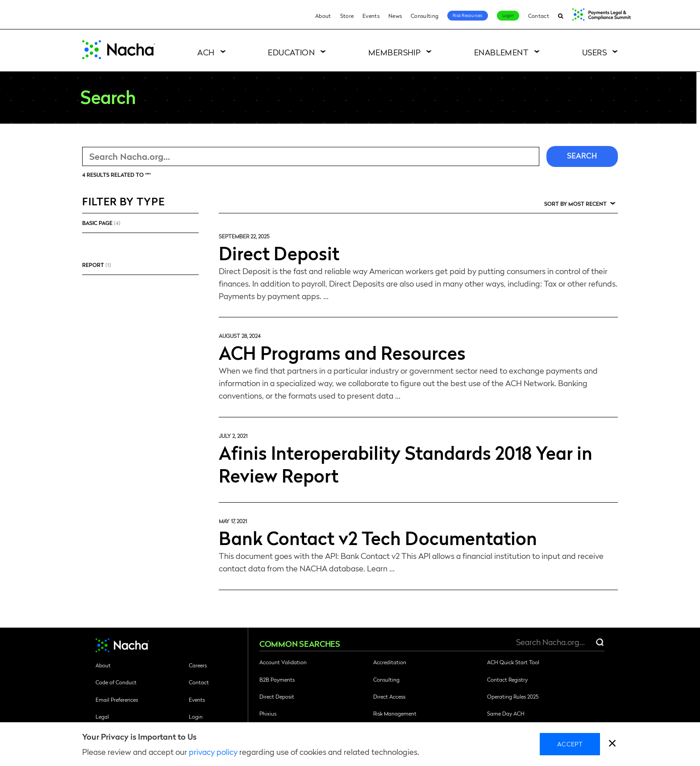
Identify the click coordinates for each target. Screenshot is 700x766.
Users (594, 52)
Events (371, 16)
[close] (612, 744)
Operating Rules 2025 (513, 696)
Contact (539, 16)
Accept (570, 744)
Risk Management (395, 713)
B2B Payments (277, 679)
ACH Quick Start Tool (513, 662)
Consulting (425, 16)
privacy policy (213, 751)
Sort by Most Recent (575, 204)
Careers (198, 665)
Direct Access (389, 696)
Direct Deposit (279, 253)
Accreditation (390, 662)
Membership (395, 52)
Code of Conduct (116, 682)
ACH (206, 52)
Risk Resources (468, 15)
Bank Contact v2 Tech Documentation (378, 537)
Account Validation (283, 662)
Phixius (268, 713)
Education (291, 52)
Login (508, 15)
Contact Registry (507, 679)
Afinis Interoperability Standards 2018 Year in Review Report (406, 464)
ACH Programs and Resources (342, 352)
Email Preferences (117, 699)
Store (347, 16)
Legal (102, 716)
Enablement (502, 52)
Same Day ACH (506, 713)
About (323, 16)
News (395, 16)
